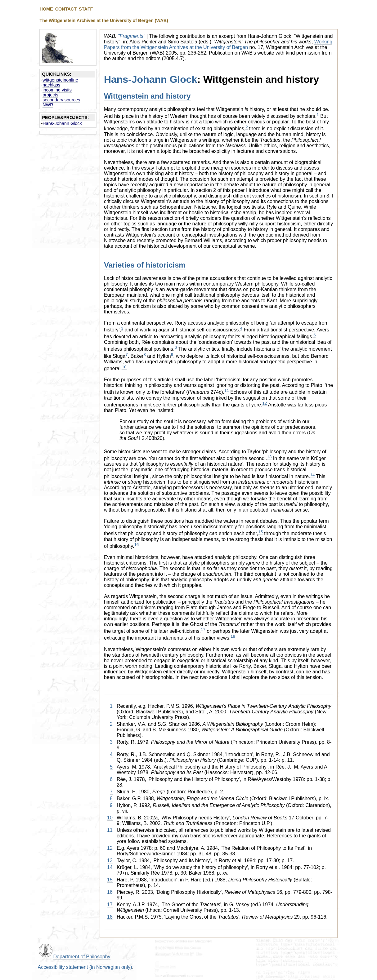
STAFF (86, 9)
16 (136, 545)
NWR (48, 105)
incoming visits (57, 90)
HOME (46, 9)
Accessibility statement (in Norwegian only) (85, 967)
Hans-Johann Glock (62, 123)
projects (50, 95)
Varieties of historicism (145, 265)
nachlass (51, 85)
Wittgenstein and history (147, 96)
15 (260, 532)
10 (124, 367)
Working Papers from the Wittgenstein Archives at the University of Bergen (218, 44)
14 (312, 475)
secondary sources (61, 100)
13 (269, 457)
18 (233, 636)
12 (265, 403)
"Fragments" (132, 36)
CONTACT (66, 9)
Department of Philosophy (82, 957)
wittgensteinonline (60, 80)
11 (227, 390)
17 (203, 630)
